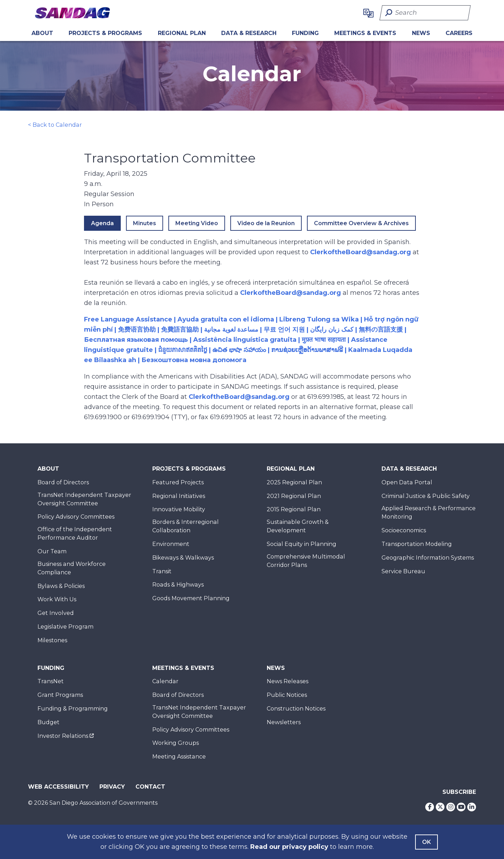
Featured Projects (178, 482)
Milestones (52, 640)
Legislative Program (65, 627)
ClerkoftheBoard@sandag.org (360, 252)
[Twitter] (440, 807)
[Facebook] (430, 807)
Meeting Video (197, 223)
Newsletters (284, 722)
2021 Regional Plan (294, 496)
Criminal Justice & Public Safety (426, 496)
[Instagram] (451, 807)
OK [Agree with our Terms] (426, 842)
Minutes (145, 223)
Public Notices (287, 695)
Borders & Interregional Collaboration (185, 526)
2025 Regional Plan (294, 482)
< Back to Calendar (55, 125)
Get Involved (56, 613)
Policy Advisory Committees (76, 517)
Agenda (102, 223)
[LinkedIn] (472, 807)
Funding (305, 33)
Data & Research (249, 33)
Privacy (112, 787)
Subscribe (459, 792)
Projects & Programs (105, 33)
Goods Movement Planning (191, 598)
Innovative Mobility (179, 509)
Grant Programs (60, 695)
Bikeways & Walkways (183, 558)
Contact (150, 787)
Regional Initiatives (179, 496)
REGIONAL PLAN (182, 33)
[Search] (425, 13)
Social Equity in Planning (302, 544)
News (421, 33)
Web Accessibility (58, 787)
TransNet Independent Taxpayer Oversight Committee (84, 499)
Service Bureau (403, 571)
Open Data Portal (407, 482)
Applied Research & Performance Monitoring (429, 512)
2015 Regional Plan (294, 509)
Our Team (52, 551)
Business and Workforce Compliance (72, 568)
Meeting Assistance (179, 757)
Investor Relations (63, 736)
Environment (171, 544)
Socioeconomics (404, 530)
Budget (48, 722)
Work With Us (57, 599)
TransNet (51, 681)
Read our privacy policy (289, 847)
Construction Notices (296, 709)
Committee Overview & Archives (361, 223)
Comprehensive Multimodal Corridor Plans (306, 561)
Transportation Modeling (417, 544)
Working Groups (176, 743)
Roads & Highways (178, 585)
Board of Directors (63, 482)
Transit (162, 571)
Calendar (165, 681)
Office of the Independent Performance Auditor (75, 534)
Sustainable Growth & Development (298, 526)
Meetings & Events (365, 33)
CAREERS (459, 33)
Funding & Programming (73, 709)
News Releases (288, 681)
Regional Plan (291, 469)
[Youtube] (461, 807)
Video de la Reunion (266, 223)
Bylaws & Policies (61, 586)
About (42, 33)
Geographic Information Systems (428, 558)
